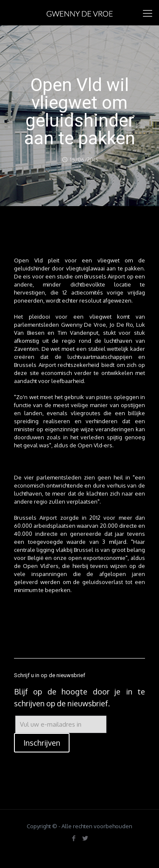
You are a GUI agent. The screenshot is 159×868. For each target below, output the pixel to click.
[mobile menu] (148, 13)
